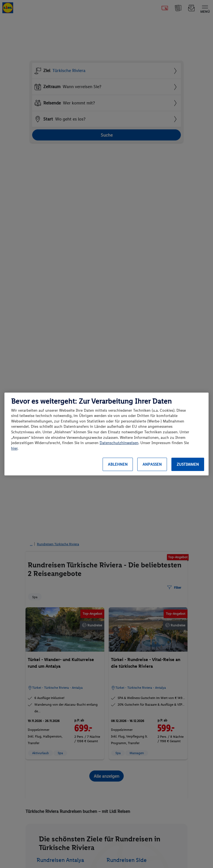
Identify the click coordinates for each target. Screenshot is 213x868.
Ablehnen (118, 464)
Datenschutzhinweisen (119, 443)
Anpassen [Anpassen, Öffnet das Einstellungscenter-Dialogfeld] (152, 464)
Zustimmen (188, 464)
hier (14, 448)
